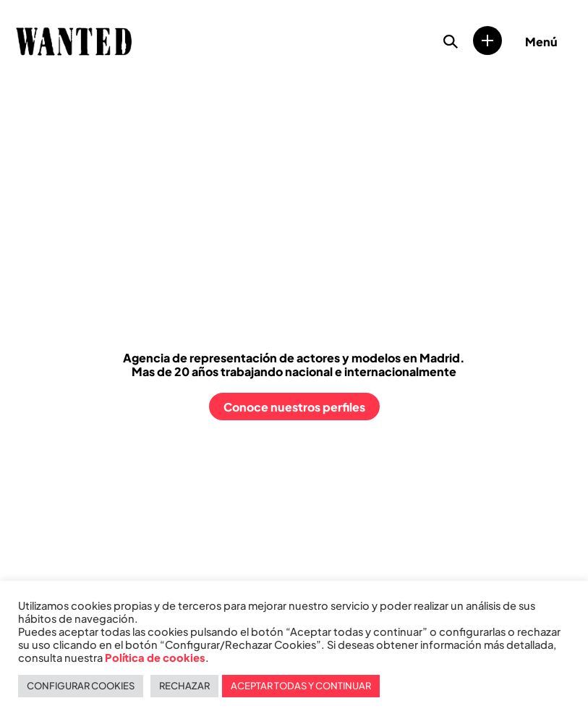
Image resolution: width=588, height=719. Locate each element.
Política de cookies (155, 658)
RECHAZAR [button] (184, 686)
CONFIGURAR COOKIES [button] (81, 686)
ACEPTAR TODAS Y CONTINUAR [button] (301, 686)
